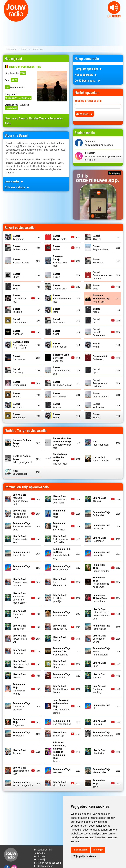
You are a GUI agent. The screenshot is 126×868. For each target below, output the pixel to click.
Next (122, 20)
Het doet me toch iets (62, 298)
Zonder (97, 416)
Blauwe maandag (22, 261)
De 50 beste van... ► (88, 80)
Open (96, 370)
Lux (96, 321)
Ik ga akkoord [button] (80, 850)
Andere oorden (21, 248)
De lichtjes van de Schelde (60, 539)
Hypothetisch (62, 614)
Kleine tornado (62, 651)
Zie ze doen (59, 783)
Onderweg (100, 358)
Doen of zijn (22, 553)
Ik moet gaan (101, 627)
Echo (16, 287)
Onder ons (61, 358)
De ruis (57, 275)
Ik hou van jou (60, 627)
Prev (4, 20)
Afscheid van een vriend (60, 499)
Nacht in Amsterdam (99, 332)
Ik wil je (59, 639)
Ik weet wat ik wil (20, 639)
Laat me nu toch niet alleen (21, 664)
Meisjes (99, 676)
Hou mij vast (101, 298)
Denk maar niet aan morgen (103, 275)
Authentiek (101, 514)
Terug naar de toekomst (100, 383)
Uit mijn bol (99, 752)
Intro (56, 310)
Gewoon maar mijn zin (20, 582)
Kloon (96, 310)
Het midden (100, 598)
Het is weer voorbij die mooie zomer (20, 598)
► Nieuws (40, 856)
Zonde (56, 416)
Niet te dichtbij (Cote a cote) (21, 345)
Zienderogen (20, 416)
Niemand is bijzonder (22, 706)
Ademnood (19, 237)
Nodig (96, 345)
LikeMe (19, 676)
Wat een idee (101, 771)
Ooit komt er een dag (62, 370)
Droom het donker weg (62, 553)
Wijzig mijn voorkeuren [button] (85, 856)
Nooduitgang (20, 358)
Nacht (56, 332)
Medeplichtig (62, 676)
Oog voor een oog (62, 722)
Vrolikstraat (99, 405)
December (99, 539)
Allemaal (99, 499)
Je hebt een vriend (99, 639)
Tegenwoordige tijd (103, 734)
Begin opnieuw (101, 248)
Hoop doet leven (19, 614)
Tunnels (17, 395)
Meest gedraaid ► (86, 75)
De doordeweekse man (62, 443)
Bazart (24, 49)
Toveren (19, 752)
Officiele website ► (17, 187)
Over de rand (19, 383)
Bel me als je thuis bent (22, 526)
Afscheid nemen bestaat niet (21, 499)
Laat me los (59, 321)
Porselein (99, 722)
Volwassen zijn (20, 472)
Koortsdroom (20, 321)
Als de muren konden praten (20, 514)
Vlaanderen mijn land (21, 771)
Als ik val (97, 237)
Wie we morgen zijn (23, 783)
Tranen (59, 752)
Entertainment (62, 568)
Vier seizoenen (100, 395)
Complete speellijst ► (89, 69)
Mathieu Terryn (38, 118)
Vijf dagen (18, 405)
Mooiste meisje (101, 459)
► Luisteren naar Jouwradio (43, 851)
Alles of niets (60, 237)
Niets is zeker (60, 345)
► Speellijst (40, 859)
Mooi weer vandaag (99, 689)
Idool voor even (101, 443)
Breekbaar (98, 261)
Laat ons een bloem (60, 664)
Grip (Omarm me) (19, 298)
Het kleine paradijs (59, 598)
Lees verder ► (14, 181)
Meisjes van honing (19, 689)
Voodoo (57, 405)
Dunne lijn (101, 553)
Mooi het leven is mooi (60, 689)
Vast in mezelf (60, 395)
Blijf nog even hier (60, 261)
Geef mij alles (60, 287)
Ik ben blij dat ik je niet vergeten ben (101, 614)
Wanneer (62, 771)
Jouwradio (11, 49)
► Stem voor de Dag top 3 (48, 863)
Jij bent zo (19, 651)
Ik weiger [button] (98, 850)
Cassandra (101, 526)
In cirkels (18, 310)
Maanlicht (18, 332)
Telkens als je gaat (62, 383)
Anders (57, 248)
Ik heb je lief (19, 627)
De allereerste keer (20, 539)
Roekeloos (22, 734)
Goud (96, 287)
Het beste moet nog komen (101, 582)
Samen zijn (59, 734)
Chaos (16, 275)
